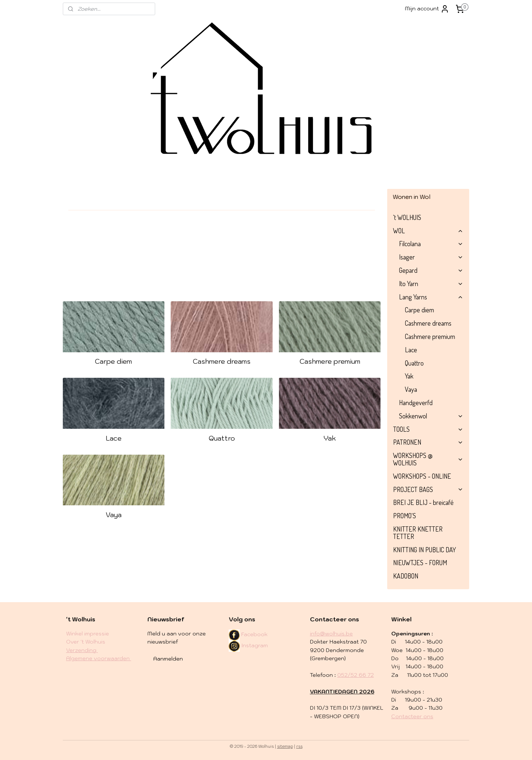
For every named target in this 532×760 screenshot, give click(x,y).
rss (299, 746)
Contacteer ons (412, 716)
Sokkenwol (431, 416)
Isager (431, 257)
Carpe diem (114, 361)
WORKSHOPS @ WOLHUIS (428, 459)
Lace (114, 438)
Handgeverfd (416, 403)
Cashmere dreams (222, 361)
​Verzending (82, 650)
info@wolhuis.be (331, 634)
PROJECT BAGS (428, 489)
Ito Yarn (431, 284)
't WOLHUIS (407, 217)
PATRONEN (428, 442)
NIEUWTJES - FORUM (420, 563)
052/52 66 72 (356, 675)
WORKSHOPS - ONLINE (422, 476)
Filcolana (431, 244)
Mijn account (427, 9)
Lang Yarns (431, 297)
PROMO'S (405, 516)
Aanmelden (168, 659)
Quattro (222, 438)
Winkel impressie (88, 634)
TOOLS (428, 429)
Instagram (248, 645)
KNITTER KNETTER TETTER (418, 533)
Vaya (114, 515)
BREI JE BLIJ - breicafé (423, 502)
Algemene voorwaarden (99, 658)
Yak (330, 438)
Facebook (254, 634)
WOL (428, 231)
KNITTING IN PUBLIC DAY (424, 550)
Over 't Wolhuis (86, 642)
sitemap (285, 746)
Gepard (431, 270)
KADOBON (406, 576)
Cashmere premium (330, 361)
